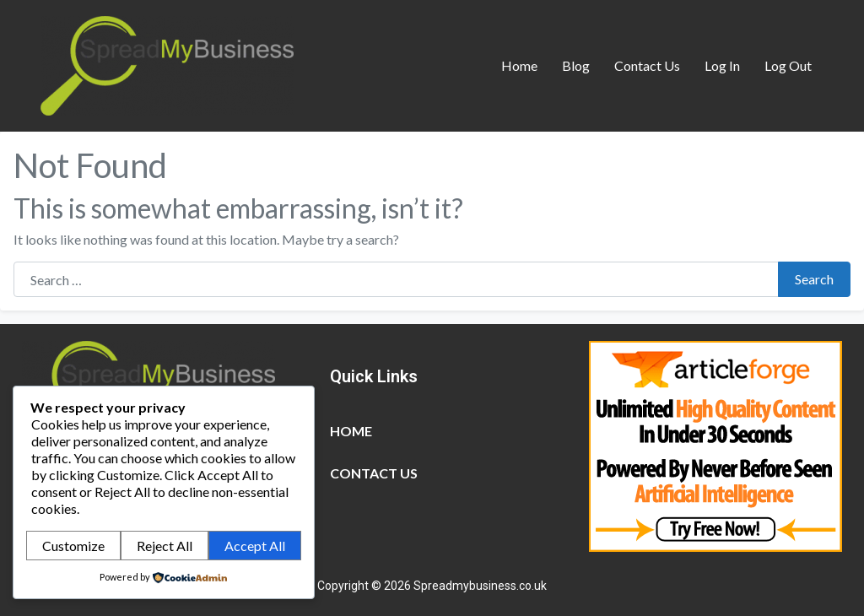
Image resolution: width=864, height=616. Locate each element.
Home (519, 65)
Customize (73, 546)
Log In (722, 65)
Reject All (165, 546)
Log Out (788, 65)
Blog (576, 65)
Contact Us (647, 65)
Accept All (255, 546)
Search (814, 279)
